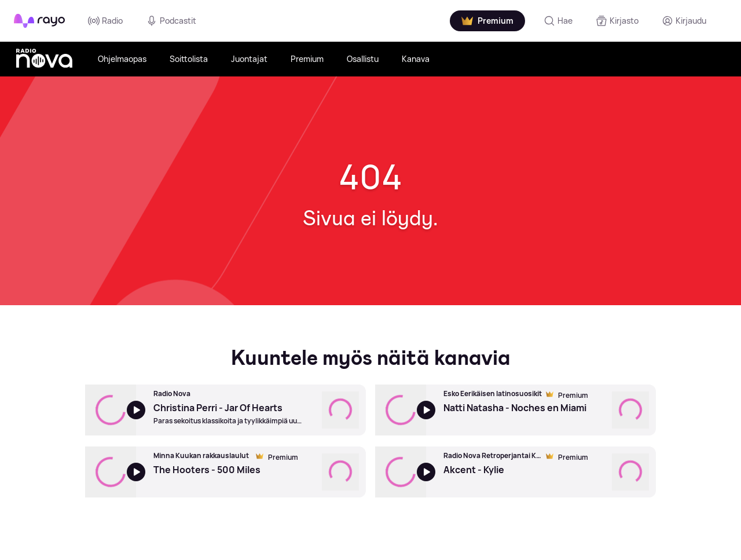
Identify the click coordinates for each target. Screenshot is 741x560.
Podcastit (171, 21)
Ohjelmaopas (122, 59)
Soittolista (189, 59)
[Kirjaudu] (684, 21)
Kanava (416, 59)
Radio (105, 21)
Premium (307, 59)
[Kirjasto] (617, 21)
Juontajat (249, 59)
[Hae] (558, 21)
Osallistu (363, 59)
